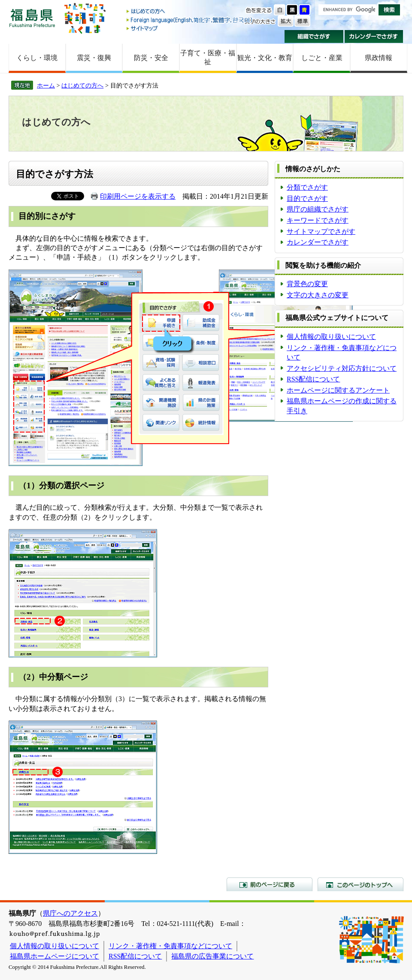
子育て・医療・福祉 (208, 57)
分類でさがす (307, 187)
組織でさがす (314, 36)
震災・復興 (94, 58)
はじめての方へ (190, 12)
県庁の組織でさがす (318, 209)
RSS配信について (313, 379)
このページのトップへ (360, 884)
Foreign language (190, 20)
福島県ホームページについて (55, 956)
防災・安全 (151, 58)
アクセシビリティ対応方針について (342, 368)
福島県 (32, 18)
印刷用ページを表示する (138, 196)
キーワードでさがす (318, 220)
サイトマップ (190, 28)
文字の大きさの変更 (318, 295)
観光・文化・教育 (265, 58)
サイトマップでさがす (321, 231)
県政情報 (379, 58)
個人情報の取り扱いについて (331, 337)
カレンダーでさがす (374, 36)
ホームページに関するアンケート (338, 390)
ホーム (46, 85)
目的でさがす (307, 198)
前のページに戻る (270, 884)
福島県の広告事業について (212, 956)
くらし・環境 (37, 58)
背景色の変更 (307, 284)
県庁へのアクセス (70, 913)
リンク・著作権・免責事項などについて (170, 946)
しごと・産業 (322, 58)
